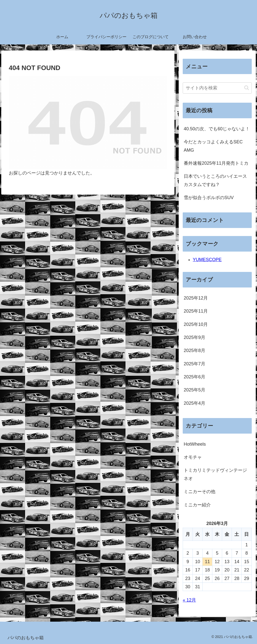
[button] (247, 88)
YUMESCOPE (207, 260)
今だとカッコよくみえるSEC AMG (213, 146)
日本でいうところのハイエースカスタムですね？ (215, 180)
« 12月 (189, 600)
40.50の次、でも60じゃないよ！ (217, 129)
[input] (217, 88)
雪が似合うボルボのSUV (209, 198)
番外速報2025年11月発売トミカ (216, 163)
